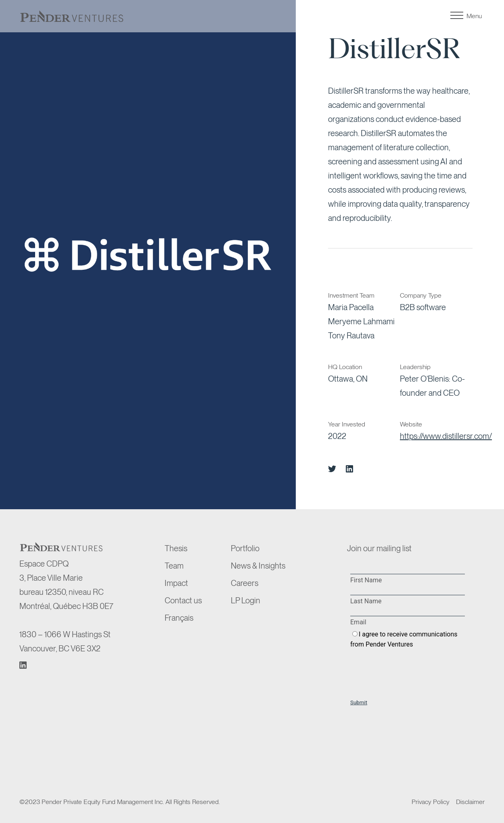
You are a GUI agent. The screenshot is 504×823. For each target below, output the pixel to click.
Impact (176, 583)
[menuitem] (196, 618)
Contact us (183, 600)
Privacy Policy (431, 802)
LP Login (246, 600)
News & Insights (258, 566)
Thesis (176, 548)
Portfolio (245, 548)
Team (174, 566)
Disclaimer (470, 802)
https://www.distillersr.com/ (446, 436)
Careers (245, 583)
